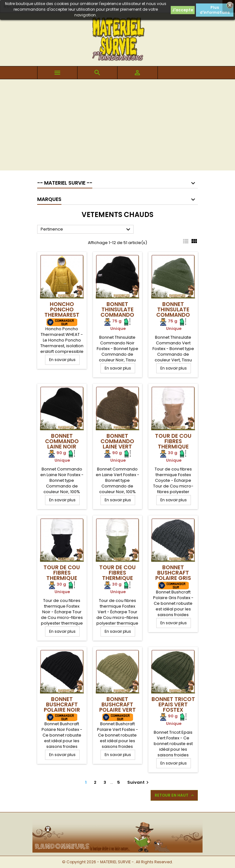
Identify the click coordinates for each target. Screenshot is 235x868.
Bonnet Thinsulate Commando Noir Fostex (117, 312)
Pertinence (86, 230)
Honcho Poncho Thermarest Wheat (62, 312)
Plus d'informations (215, 10)
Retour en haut (175, 795)
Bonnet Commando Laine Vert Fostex (117, 444)
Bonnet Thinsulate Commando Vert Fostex (173, 312)
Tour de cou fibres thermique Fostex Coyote (173, 447)
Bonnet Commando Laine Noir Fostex (62, 444)
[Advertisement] (117, 126)
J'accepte (183, 10)
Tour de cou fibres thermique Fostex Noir (62, 575)
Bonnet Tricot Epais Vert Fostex (173, 704)
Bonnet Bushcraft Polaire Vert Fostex (117, 707)
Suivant (139, 782)
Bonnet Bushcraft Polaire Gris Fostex (173, 575)
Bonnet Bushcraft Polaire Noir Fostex (62, 707)
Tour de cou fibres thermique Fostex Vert (117, 575)
